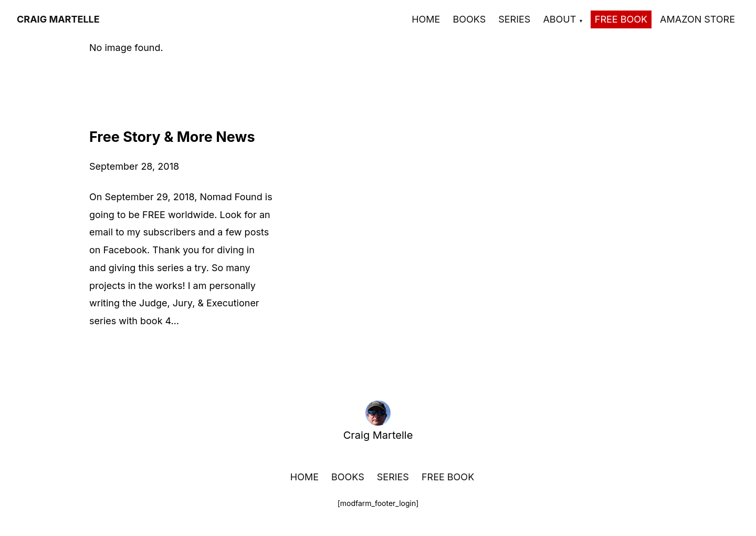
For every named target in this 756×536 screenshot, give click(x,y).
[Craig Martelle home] (378, 413)
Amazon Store (697, 19)
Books (469, 19)
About (559, 19)
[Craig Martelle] (58, 19)
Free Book (621, 19)
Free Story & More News (172, 137)
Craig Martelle (378, 435)
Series (514, 19)
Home (426, 19)
